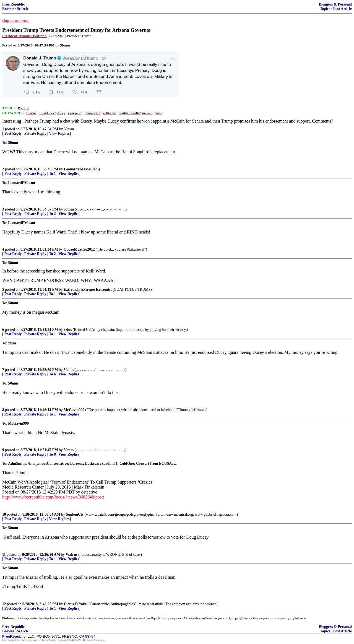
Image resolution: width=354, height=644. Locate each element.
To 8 (52, 454)
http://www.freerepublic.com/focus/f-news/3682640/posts (53, 497)
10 (4, 514)
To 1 (52, 174)
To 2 (52, 214)
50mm (69, 129)
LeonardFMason (77, 169)
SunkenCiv (75, 514)
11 (4, 555)
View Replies (59, 133)
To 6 (52, 374)
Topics (325, 9)
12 (4, 604)
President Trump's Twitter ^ (24, 36)
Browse (8, 9)
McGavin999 (74, 410)
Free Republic (14, 4)
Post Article (342, 9)
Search (22, 9)
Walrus (72, 555)
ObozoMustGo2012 (79, 249)
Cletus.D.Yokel (76, 604)
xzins (68, 330)
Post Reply (13, 133)
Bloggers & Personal (335, 4)
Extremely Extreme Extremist (88, 289)
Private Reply (35, 133)
